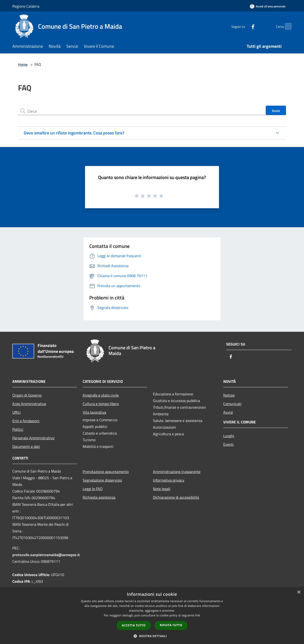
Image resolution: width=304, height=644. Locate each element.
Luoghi (229, 436)
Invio (276, 111)
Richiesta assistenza (99, 497)
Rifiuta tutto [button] (171, 625)
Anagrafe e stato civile (101, 395)
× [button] (299, 592)
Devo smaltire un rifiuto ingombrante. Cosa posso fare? (74, 133)
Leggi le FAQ (93, 489)
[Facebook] (244, 26)
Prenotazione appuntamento (106, 472)
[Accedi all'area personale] (268, 6)
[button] (152, 636)
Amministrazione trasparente (177, 472)
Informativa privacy (169, 480)
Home (23, 64)
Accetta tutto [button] (134, 625)
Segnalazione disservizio (102, 480)
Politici (18, 429)
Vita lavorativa (94, 412)
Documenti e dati (26, 446)
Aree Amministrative (29, 404)
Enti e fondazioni (26, 421)
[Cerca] (286, 26)
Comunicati (232, 404)
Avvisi (228, 412)
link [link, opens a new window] (198, 615)
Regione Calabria (26, 6)
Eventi (228, 444)
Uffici (17, 412)
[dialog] (152, 616)
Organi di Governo (27, 395)
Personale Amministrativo (33, 438)
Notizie (229, 395)
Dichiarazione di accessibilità (176, 497)
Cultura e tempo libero (101, 404)
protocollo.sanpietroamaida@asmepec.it (46, 555)
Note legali (162, 489)
